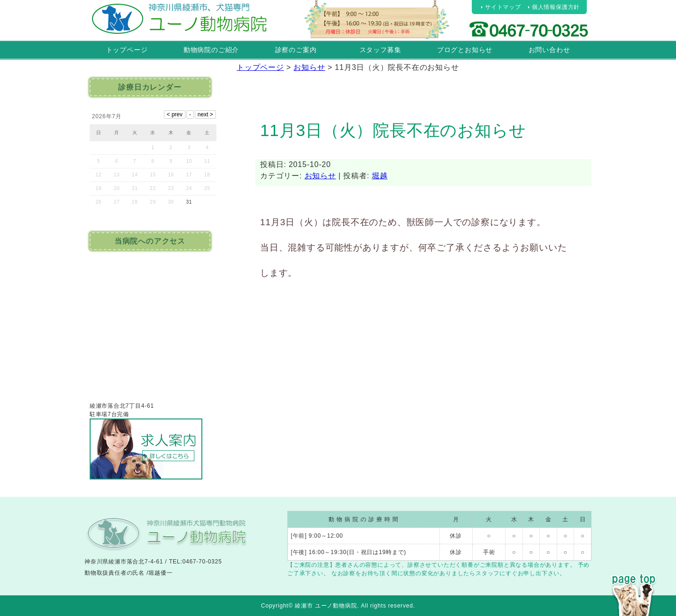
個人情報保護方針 (556, 7)
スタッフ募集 (380, 50)
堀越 (380, 176)
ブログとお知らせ (465, 50)
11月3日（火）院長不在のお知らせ (393, 130)
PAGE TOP (634, 578)
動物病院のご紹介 (211, 50)
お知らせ (320, 176)
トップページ (127, 50)
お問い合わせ (549, 50)
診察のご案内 (296, 50)
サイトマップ (503, 7)
